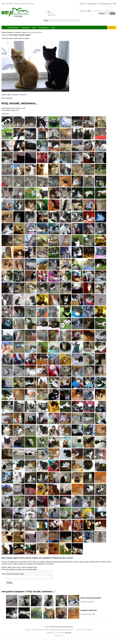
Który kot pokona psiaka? (91, 599)
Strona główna (25, 27)
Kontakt (71, 627)
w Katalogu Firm (98, 11)
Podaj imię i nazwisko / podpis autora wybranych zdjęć (19, 569)
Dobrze (4, 35)
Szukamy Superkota (88, 611)
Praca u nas (48, 627)
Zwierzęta (18, 32)
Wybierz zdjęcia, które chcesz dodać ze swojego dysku (19, 567)
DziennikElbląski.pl (92, 4)
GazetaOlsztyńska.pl (105, 4)
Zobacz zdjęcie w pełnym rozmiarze (14, 95)
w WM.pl (89, 11)
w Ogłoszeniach (109, 11)
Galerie (34, 27)
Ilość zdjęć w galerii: (87, 602)
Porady (53, 27)
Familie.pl (83, 4)
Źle (8, 35)
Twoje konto (112, 27)
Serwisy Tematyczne (8, 32)
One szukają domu (44, 27)
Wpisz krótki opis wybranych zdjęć (13, 574)
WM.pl (115, 4)
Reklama (54, 627)
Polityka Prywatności (63, 627)
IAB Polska (68, 633)
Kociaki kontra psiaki (13, 27)
